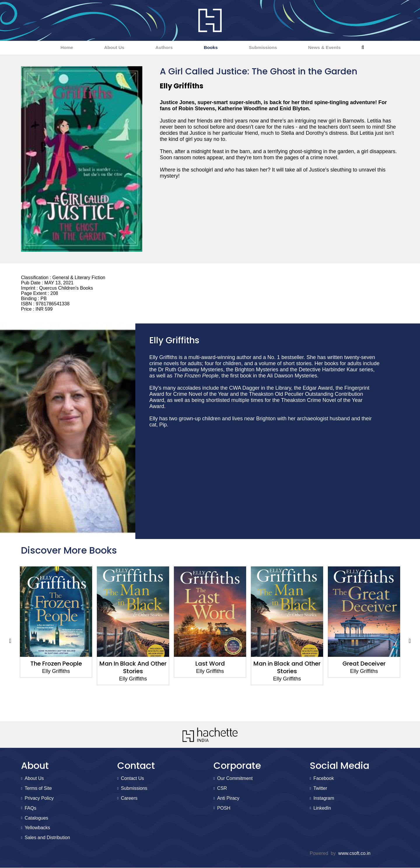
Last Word (210, 664)
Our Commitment (235, 779)
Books (214, 48)
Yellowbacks (37, 828)
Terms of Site (38, 789)
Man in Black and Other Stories (287, 668)
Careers (129, 798)
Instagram (324, 798)
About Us (103, 48)
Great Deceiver (364, 664)
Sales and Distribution (47, 838)
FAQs (30, 808)
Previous (10, 641)
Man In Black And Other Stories (133, 668)
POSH (224, 808)
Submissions (274, 48)
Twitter (320, 789)
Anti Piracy (228, 798)
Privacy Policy (39, 798)
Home (48, 48)
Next (410, 641)
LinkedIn (322, 808)
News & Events (343, 48)
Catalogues (36, 818)
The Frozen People (56, 664)
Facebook (323, 779)
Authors (160, 48)
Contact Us (132, 779)
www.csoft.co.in (354, 854)
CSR (222, 789)
